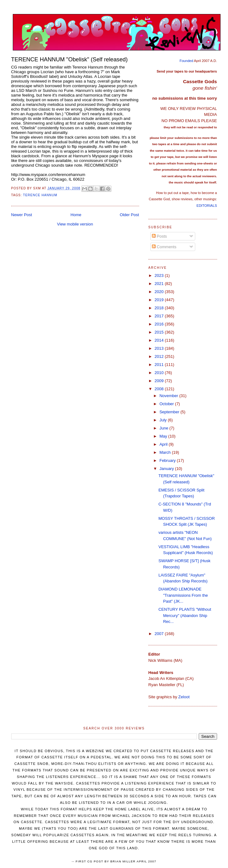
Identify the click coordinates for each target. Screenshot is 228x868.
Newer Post (22, 215)
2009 (160, 381)
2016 (160, 324)
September (170, 412)
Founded (187, 61)
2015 (160, 332)
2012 (160, 356)
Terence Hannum (40, 195)
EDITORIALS (207, 206)
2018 (160, 308)
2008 (160, 389)
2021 (160, 284)
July (164, 420)
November (169, 396)
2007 (160, 634)
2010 (160, 373)
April (164, 444)
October (167, 404)
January (167, 469)
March (166, 452)
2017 (160, 316)
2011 (160, 365)
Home (76, 215)
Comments (164, 247)
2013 (160, 348)
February (168, 460)
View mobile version (75, 224)
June (164, 428)
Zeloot (184, 697)
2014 (160, 340)
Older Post (129, 215)
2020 (160, 292)
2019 (160, 300)
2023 (160, 275)
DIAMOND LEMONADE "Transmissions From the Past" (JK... (183, 595)
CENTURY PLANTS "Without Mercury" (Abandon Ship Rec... (185, 615)
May (164, 436)
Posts (159, 236)
